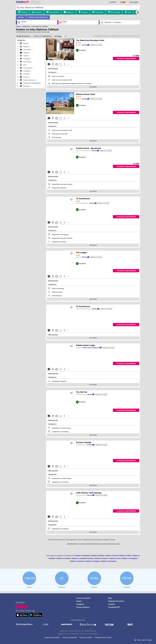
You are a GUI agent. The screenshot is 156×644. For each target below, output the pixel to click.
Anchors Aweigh (84, 442)
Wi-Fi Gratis (115, 12)
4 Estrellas (99, 12)
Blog (110, 598)
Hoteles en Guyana (101, 558)
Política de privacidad (70, 637)
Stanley (21, 17)
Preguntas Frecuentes (116, 601)
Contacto (112, 604)
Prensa (79, 601)
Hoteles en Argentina (82, 556)
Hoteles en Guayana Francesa (82, 558)
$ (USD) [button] (113, 2)
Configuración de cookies (103, 637)
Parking (24, 12)
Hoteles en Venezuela (108, 561)
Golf (129, 12)
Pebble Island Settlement (38, 17)
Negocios (70, 12)
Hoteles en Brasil (112, 556)
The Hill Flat (81, 392)
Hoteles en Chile (125, 556)
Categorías (80, 604)
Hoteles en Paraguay (130, 558)
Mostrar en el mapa (96, 45)
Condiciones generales (52, 637)
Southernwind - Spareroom (88, 148)
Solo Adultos (54, 12)
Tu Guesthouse (83, 199)
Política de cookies (86, 637)
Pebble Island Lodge (85, 345)
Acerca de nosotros (83, 598)
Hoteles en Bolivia (98, 556)
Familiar (84, 12)
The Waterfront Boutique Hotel (90, 40)
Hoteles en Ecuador (63, 558)
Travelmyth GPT (114, 607)
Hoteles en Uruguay (92, 561)
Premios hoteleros (83, 607)
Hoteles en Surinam (77, 561)
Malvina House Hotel (85, 94)
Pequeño (38, 12)
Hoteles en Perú (115, 558)
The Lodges (81, 253)
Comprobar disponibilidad (126, 58)
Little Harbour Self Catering (89, 493)
